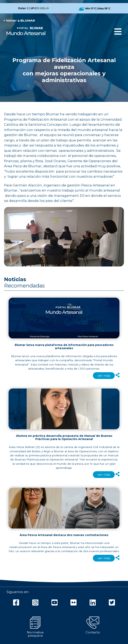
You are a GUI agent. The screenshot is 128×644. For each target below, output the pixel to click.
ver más (104, 376)
